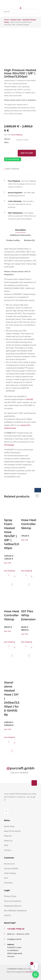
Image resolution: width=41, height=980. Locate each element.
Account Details (11, 869)
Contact (8, 850)
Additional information (20, 235)
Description (20, 230)
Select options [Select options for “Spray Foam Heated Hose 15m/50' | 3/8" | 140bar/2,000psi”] (15, 576)
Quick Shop (9, 826)
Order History (10, 873)
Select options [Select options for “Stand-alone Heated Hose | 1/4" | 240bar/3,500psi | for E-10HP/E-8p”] (15, 743)
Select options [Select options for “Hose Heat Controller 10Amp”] (15, 647)
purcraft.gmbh (22, 768)
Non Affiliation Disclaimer (15, 911)
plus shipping (17, 135)
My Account (9, 864)
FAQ (6, 845)
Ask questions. (13, 159)
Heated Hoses (16, 20)
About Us (8, 841)
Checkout (8, 883)
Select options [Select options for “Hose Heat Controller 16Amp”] (32, 576)
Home (7, 20)
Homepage (9, 445)
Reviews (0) (29, 240)
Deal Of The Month (13, 831)
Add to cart (27, 153)
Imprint (7, 915)
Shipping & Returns (13, 906)
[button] (12, 169)
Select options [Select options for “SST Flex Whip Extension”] (32, 647)
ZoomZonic (30, 972)
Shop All (8, 836)
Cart (6, 878)
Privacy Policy (10, 896)
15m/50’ (30, 399)
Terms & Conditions (13, 901)
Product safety (13, 240)
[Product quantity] (10, 153)
